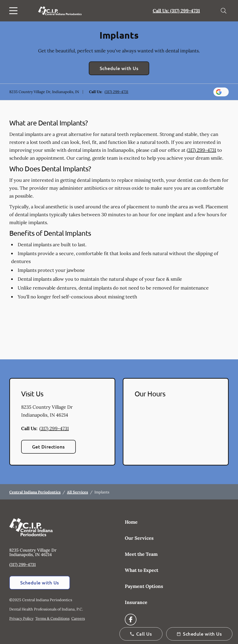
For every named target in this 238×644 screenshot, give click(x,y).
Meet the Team (141, 554)
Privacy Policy (21, 618)
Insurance (136, 602)
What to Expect (142, 570)
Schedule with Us (119, 68)
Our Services (139, 538)
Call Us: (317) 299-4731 (176, 11)
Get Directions (48, 447)
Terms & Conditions (52, 618)
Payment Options (144, 586)
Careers (78, 618)
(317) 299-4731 (116, 92)
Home (131, 522)
